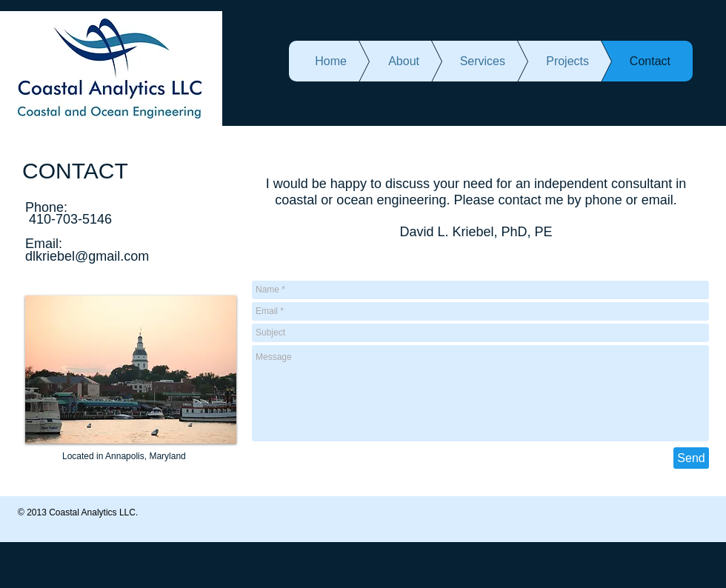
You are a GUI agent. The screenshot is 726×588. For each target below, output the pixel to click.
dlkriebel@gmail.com (87, 256)
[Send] (691, 458)
